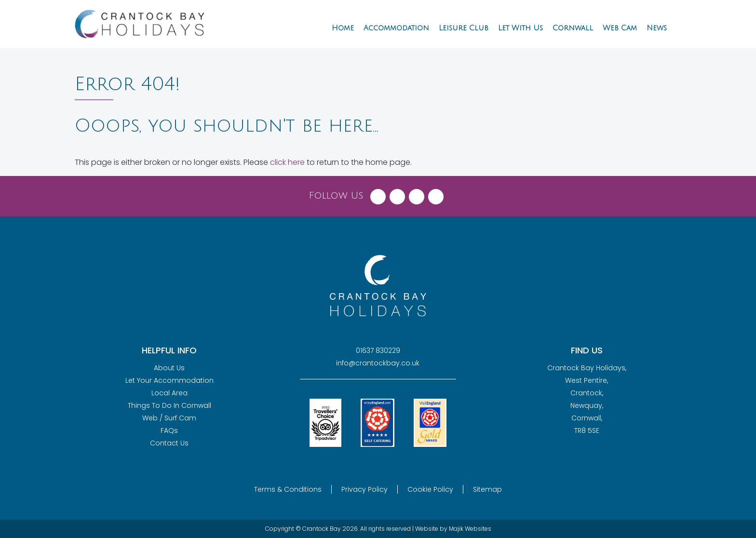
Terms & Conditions (288, 489)
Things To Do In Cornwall (169, 405)
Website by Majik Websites (453, 529)
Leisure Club (464, 28)
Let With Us (520, 28)
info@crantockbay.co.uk (378, 363)
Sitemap (487, 489)
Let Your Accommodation (169, 380)
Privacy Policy (364, 489)
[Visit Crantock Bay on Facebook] (378, 194)
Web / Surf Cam (169, 418)
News (657, 28)
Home (343, 28)
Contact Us (169, 443)
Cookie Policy (430, 489)
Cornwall (573, 28)
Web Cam (620, 28)
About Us (169, 368)
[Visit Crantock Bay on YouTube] (436, 194)
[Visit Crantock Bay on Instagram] (417, 194)
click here (287, 162)
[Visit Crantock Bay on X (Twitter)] (397, 194)
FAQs (169, 430)
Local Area (169, 393)
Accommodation (396, 28)
